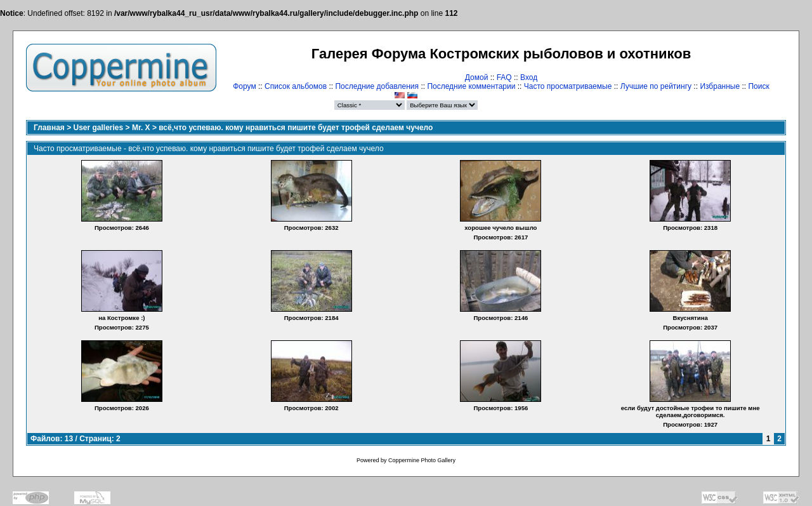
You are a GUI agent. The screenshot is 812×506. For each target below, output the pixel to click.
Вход (529, 77)
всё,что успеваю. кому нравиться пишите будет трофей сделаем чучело (296, 128)
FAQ (504, 77)
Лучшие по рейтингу (656, 86)
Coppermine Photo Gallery (422, 460)
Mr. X (141, 128)
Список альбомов (296, 86)
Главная (49, 128)
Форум (244, 86)
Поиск (758, 86)
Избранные (720, 86)
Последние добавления (377, 86)
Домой (477, 77)
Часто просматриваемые (568, 86)
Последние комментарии (471, 86)
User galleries (99, 128)
